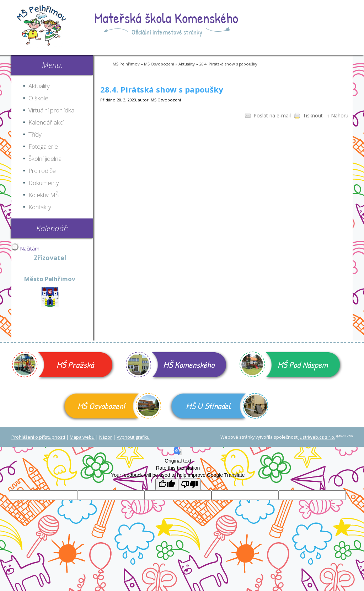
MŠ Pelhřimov (126, 64)
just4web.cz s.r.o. (317, 437)
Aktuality (187, 64)
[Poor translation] (189, 484)
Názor (106, 437)
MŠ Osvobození (159, 64)
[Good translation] (167, 484)
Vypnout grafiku (133, 437)
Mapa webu (82, 437)
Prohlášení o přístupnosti (38, 437)
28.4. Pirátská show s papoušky (228, 64)
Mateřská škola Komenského (166, 18)
